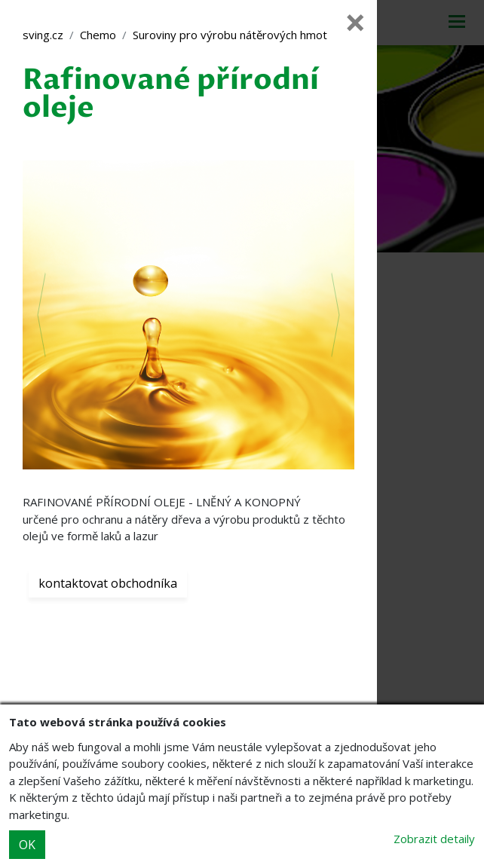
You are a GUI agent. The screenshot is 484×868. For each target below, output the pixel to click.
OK (27, 845)
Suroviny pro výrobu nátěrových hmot (230, 35)
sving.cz (43, 35)
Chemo (98, 35)
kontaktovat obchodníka (108, 583)
